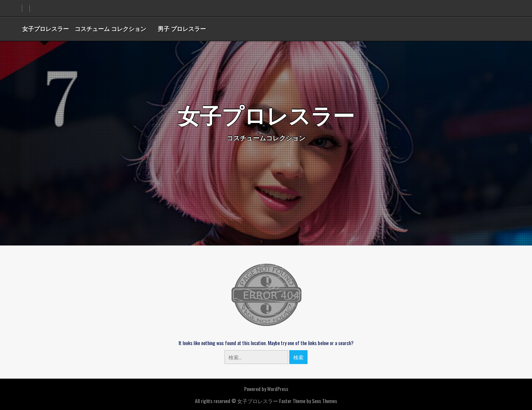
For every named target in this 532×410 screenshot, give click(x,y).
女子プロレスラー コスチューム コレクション (84, 28)
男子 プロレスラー (182, 28)
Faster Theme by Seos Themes (308, 401)
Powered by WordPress (266, 389)
